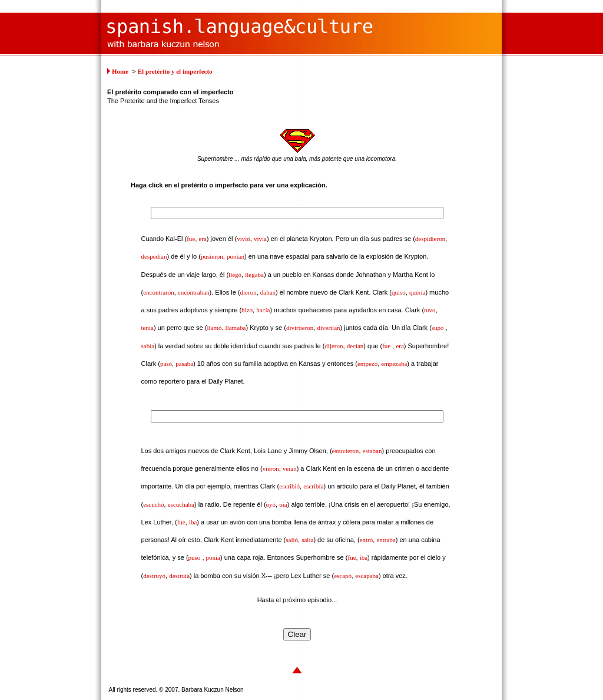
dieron (249, 292)
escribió (289, 486)
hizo (247, 310)
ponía (213, 557)
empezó (367, 364)
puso (195, 557)
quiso (399, 292)
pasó (166, 364)
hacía (263, 310)
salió (292, 540)
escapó (343, 576)
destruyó (154, 576)
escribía (313, 486)
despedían (154, 256)
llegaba (254, 275)
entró (367, 540)
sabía (148, 346)
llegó (235, 275)
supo (438, 328)
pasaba (184, 364)
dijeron (334, 346)
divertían (328, 328)
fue (191, 239)
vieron (271, 468)
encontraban (194, 292)
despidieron (430, 239)
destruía (179, 576)
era (202, 239)
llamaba (236, 328)
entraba (386, 540)
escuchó (153, 504)
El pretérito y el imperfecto (175, 71)
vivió (243, 239)
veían (290, 468)
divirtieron (300, 328)
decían (355, 346)
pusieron (212, 256)
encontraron (159, 292)
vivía (260, 239)
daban (268, 292)
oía (283, 504)
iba (193, 522)
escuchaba (181, 504)
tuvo (430, 310)
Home (120, 71)
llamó (214, 328)
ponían (236, 256)
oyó (271, 504)
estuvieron (346, 451)
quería (417, 292)
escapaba (367, 576)
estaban (372, 451)
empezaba (394, 364)
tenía (148, 328)
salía (307, 540)
